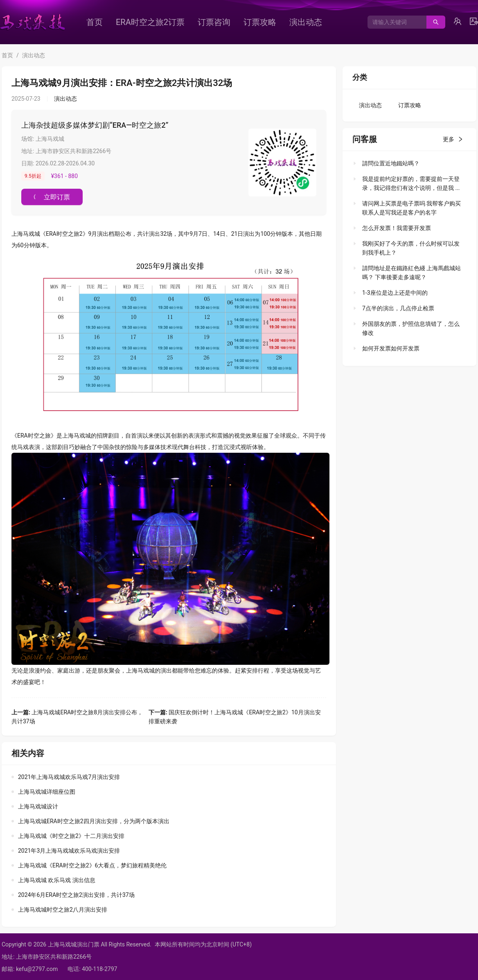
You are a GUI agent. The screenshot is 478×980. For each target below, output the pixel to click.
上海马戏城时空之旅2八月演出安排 (63, 910)
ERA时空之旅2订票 (150, 22)
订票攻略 (260, 22)
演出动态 (306, 22)
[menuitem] (95, 22)
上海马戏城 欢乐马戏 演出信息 (57, 880)
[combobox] (394, 22)
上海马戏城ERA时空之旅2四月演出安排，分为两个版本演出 (94, 821)
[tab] (407, 163)
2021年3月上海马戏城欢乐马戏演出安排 (69, 851)
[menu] (219, 22)
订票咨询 (214, 22)
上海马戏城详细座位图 (47, 792)
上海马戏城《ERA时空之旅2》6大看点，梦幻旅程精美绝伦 (92, 865)
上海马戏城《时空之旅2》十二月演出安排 (71, 836)
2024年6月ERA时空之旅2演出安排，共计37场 (76, 895)
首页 (95, 22)
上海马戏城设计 (38, 806)
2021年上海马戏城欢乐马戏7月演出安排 (69, 777)
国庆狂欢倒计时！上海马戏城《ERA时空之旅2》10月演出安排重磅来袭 (235, 717)
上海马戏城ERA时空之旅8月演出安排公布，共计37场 (77, 717)
